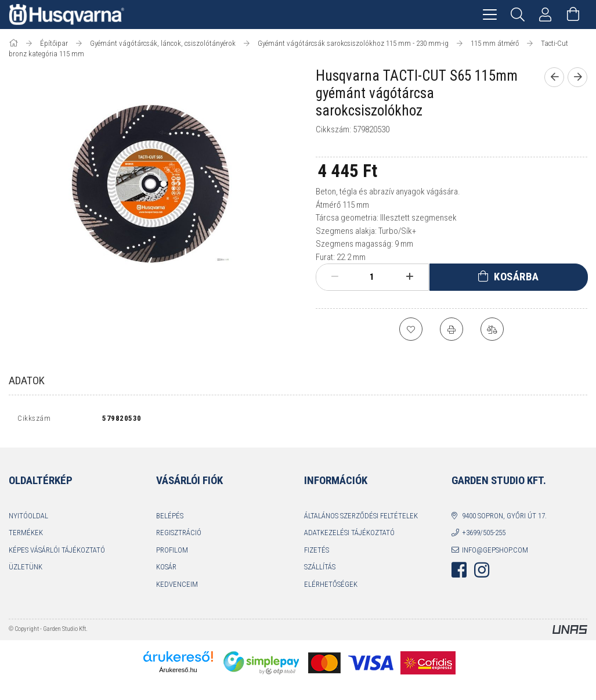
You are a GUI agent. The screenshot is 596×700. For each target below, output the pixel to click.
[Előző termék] (554, 77)
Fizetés (317, 552)
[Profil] (546, 15)
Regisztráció (179, 535)
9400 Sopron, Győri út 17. (504, 518)
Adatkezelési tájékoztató (349, 535)
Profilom (172, 552)
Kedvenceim (177, 587)
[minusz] (335, 277)
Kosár (166, 570)
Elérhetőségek (331, 587)
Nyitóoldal (28, 518)
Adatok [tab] (27, 380)
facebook (459, 573)
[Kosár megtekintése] (573, 15)
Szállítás (320, 570)
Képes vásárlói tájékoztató (57, 552)
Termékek (26, 535)
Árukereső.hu (178, 673)
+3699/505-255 (484, 535)
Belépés (170, 518)
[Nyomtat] (451, 329)
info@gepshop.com (495, 552)
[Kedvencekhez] (411, 329)
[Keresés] (518, 15)
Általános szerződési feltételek (361, 518)
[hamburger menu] (490, 15)
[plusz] (409, 277)
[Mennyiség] (372, 277)
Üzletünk (26, 570)
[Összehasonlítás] (492, 329)
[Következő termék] (577, 77)
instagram (482, 573)
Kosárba (516, 277)
